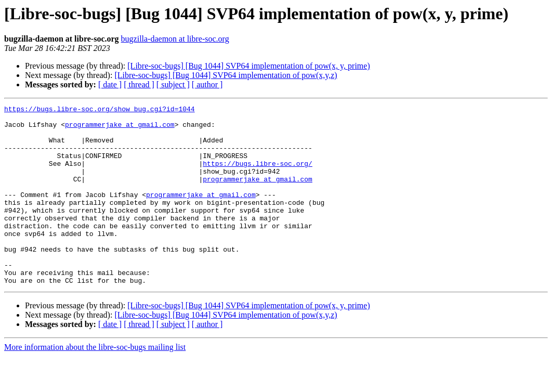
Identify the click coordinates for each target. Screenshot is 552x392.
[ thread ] (139, 84)
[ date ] (110, 84)
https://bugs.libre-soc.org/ (258, 176)
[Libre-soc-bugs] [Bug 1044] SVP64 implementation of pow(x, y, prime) (248, 66)
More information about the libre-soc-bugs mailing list (95, 383)
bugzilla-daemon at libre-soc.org (175, 39)
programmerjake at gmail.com (120, 129)
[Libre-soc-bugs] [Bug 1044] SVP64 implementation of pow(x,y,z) (226, 75)
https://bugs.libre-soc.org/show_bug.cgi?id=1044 (100, 110)
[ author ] (207, 84)
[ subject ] (173, 84)
